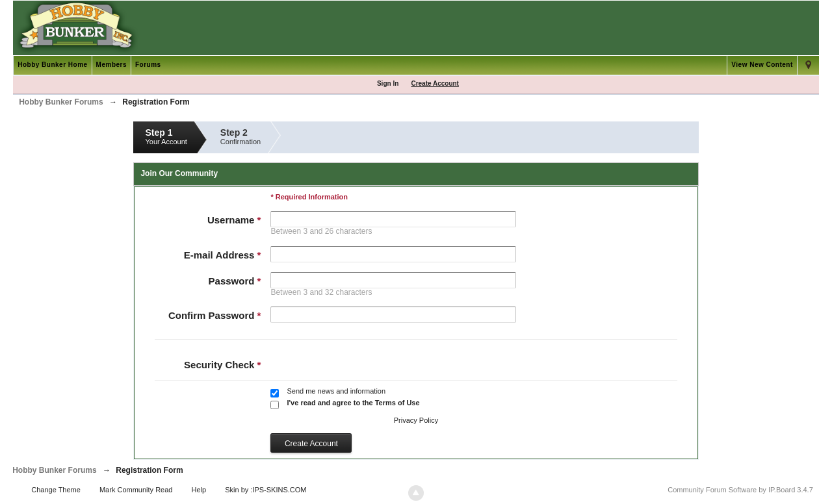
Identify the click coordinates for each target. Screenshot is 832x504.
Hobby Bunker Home (52, 65)
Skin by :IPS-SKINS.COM (266, 490)
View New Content (762, 65)
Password (235, 281)
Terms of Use (397, 403)
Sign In (388, 83)
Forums (148, 65)
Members (111, 65)
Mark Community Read (136, 490)
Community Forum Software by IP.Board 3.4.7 (740, 490)
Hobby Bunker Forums (54, 470)
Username (234, 220)
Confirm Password (215, 315)
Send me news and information (336, 391)
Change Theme (56, 490)
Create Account (435, 83)
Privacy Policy (416, 420)
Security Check (222, 365)
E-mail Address (223, 255)
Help (199, 490)
